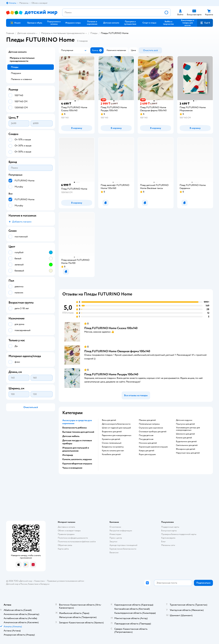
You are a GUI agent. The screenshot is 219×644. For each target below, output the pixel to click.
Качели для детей (184, 438)
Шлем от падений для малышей (116, 428)
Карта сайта (63, 549)
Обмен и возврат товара (69, 531)
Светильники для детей (187, 445)
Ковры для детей (147, 451)
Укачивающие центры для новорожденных (188, 429)
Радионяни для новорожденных (117, 435)
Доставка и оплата (66, 527)
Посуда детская (146, 435)
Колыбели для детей (111, 454)
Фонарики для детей (186, 449)
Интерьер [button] (68, 455)
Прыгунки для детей (185, 424)
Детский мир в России (17, 584)
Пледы (94, 33)
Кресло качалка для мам (113, 451)
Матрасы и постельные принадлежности (63, 33)
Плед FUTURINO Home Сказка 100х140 (111, 328)
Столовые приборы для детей (153, 432)
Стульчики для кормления (151, 428)
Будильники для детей (186, 442)
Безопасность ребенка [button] (74, 428)
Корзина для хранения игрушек (153, 447)
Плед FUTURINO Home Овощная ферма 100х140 (117, 351)
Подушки (16, 73)
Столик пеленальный (112, 443)
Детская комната (26, 33)
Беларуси (45, 584)
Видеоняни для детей (112, 432)
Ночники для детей (148, 443)
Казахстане (33, 584)
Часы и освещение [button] (72, 468)
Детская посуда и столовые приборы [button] (77, 442)
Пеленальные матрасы (149, 424)
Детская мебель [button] (71, 436)
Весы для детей (109, 420)
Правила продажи (66, 534)
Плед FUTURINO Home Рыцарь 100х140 (111, 374)
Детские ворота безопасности (116, 424)
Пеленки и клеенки (21, 79)
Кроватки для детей (111, 439)
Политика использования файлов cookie (77, 542)
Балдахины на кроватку (113, 447)
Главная (10, 33)
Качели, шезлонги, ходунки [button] (77, 459)
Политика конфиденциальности (73, 538)
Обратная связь (65, 545)
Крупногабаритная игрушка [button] (77, 464)
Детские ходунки (184, 420)
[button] (205, 23)
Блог (163, 542)
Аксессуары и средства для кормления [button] (77, 422)
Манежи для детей (147, 420)
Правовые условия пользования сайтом (66, 581)
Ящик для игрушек (147, 454)
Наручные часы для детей (188, 453)
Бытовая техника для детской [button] (78, 432)
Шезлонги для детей (185, 434)
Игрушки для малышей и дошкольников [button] (76, 449)
